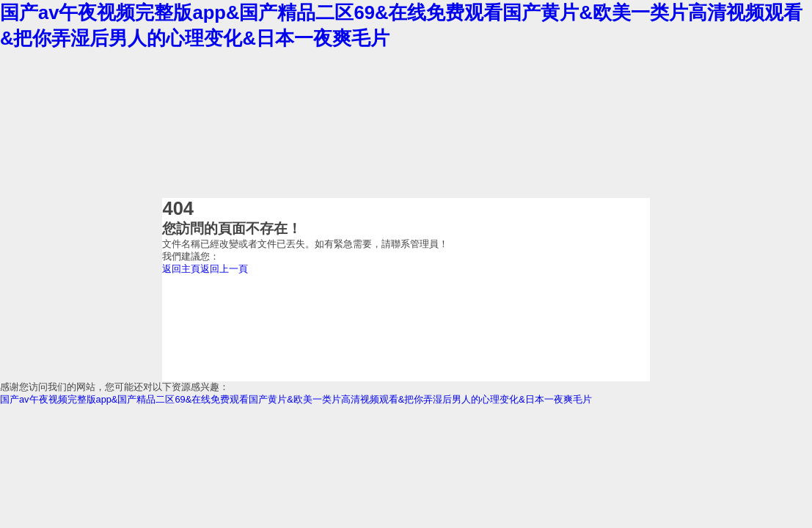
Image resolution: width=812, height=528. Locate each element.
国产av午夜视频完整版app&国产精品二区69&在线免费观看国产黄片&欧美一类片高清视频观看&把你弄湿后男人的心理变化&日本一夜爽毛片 (296, 399)
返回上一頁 (224, 269)
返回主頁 (181, 269)
